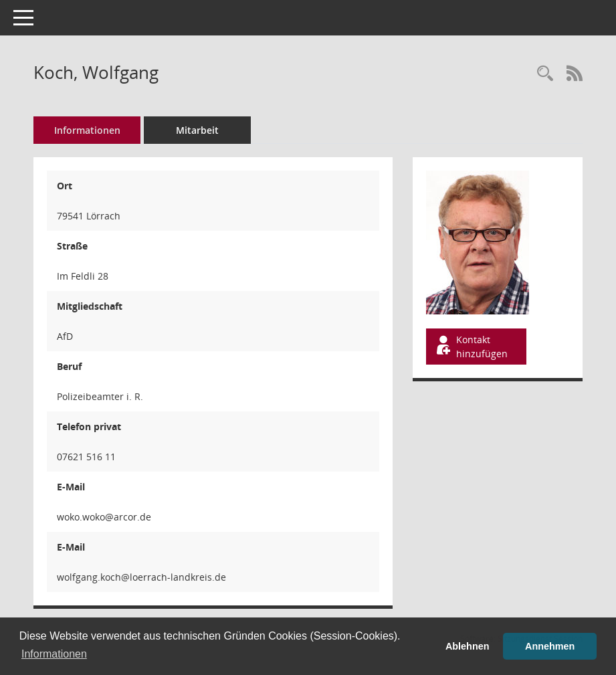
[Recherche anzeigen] (545, 74)
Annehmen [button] (550, 646)
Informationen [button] (54, 654)
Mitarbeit (197, 130)
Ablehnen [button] (468, 646)
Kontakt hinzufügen (471, 347)
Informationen (87, 130)
